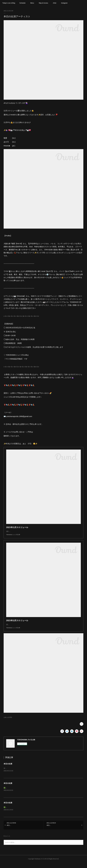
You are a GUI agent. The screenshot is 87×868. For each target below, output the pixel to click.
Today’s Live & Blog (9, 3)
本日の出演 (8, 769)
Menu (32, 3)
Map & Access (43, 3)
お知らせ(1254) (8, 722)
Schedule (22, 3)
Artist (55, 3)
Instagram (64, 3)
